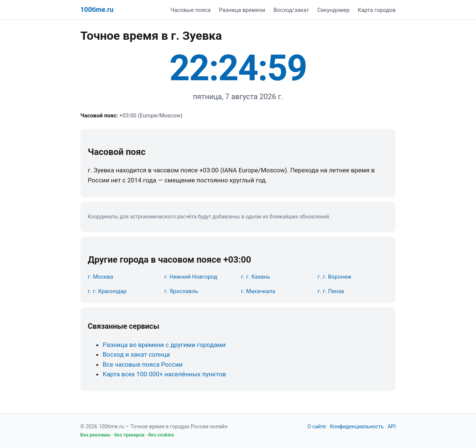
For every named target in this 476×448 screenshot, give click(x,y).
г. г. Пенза (331, 291)
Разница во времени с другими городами (164, 345)
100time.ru (97, 9)
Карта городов (377, 10)
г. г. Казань (255, 277)
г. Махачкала (258, 291)
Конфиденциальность (357, 426)
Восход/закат (291, 10)
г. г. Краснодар (107, 291)
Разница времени (242, 10)
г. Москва (100, 277)
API (392, 426)
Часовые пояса (190, 10)
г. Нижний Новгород (191, 277)
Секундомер (333, 10)
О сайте (317, 426)
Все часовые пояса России (143, 364)
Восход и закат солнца (136, 354)
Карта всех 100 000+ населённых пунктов (164, 374)
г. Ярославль (181, 291)
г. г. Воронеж (335, 277)
